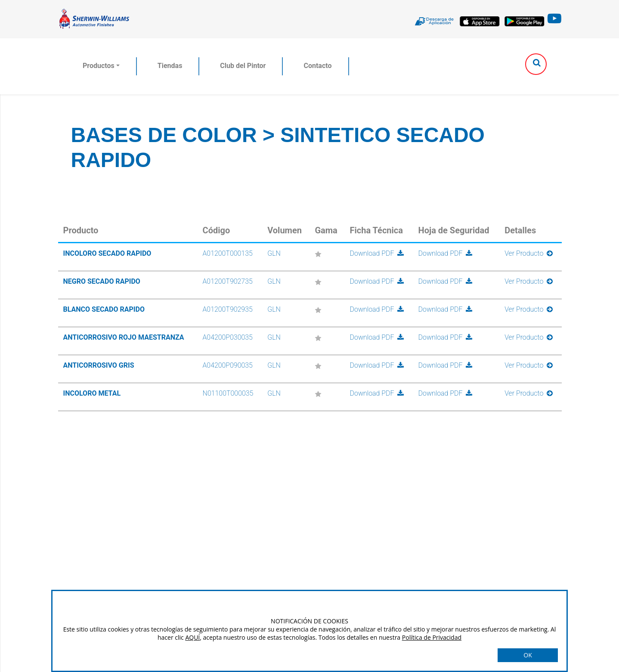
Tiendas (170, 66)
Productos (99, 66)
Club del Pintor (243, 66)
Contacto (317, 66)
